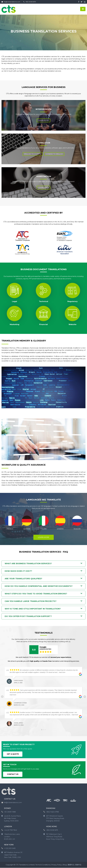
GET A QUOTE (13, 754)
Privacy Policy (57, 865)
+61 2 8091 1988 (10, 812)
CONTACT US (13, 774)
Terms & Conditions (43, 865)
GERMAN (27, 529)
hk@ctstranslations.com (12, 2)
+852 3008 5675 (33, 2)
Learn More (43, 120)
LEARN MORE (44, 537)
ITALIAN (43, 529)
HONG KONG (51, 827)
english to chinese (33, 154)
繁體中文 (71, 865)
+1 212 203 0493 (10, 849)
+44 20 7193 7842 (10, 830)
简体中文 (79, 865)
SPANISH (60, 529)
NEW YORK (9, 845)
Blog (65, 865)
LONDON (8, 827)
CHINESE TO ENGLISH (54, 154)
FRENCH (10, 529)
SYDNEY (7, 809)
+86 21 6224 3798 (52, 812)
